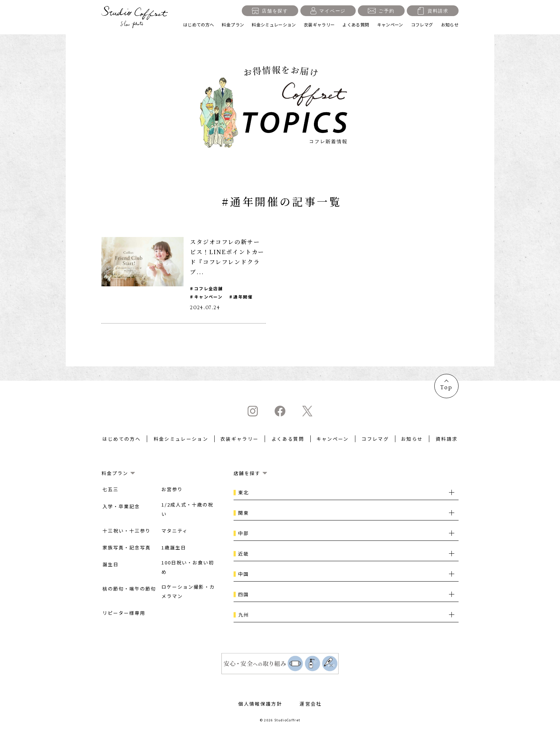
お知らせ (450, 24)
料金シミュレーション (274, 24)
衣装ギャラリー (319, 24)
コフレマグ (422, 24)
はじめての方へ (199, 24)
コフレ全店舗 (209, 288)
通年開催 (244, 297)
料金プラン (233, 24)
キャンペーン (390, 24)
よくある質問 (356, 24)
